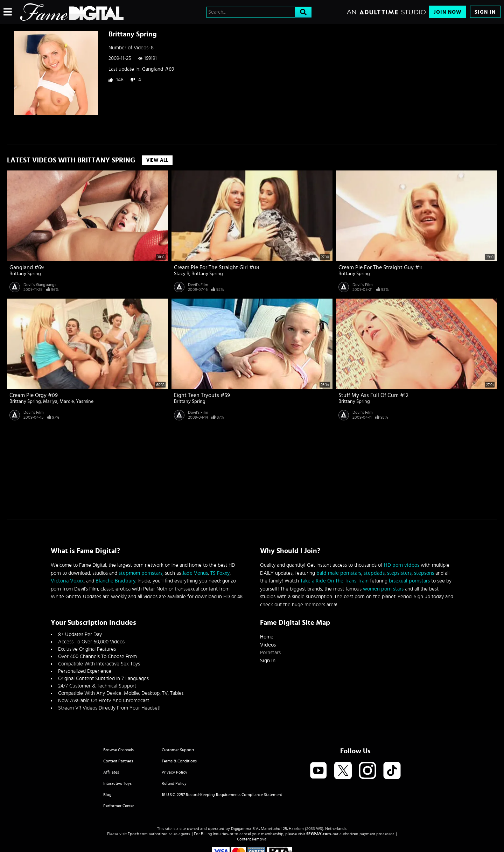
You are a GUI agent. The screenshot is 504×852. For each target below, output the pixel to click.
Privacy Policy (174, 772)
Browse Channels (118, 750)
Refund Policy (174, 783)
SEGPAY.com (318, 834)
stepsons (424, 573)
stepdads (374, 573)
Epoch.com (138, 834)
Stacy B (182, 274)
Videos (268, 645)
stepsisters (399, 573)
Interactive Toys (117, 783)
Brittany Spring (25, 274)
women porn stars (383, 589)
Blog (107, 795)
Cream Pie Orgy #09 (34, 395)
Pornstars (270, 653)
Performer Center (119, 806)
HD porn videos (402, 565)
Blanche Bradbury (115, 581)
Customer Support (178, 750)
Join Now (448, 12)
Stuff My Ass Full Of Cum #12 (373, 395)
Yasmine (85, 401)
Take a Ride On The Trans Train (334, 581)
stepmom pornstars (141, 573)
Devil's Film (198, 285)
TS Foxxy (220, 573)
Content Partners (118, 761)
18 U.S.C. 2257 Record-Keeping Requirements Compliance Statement (222, 795)
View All (157, 160)
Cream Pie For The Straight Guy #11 (380, 267)
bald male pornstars (339, 573)
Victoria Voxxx (67, 581)
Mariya (50, 401)
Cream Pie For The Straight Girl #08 (217, 267)
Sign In (485, 12)
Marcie (67, 401)
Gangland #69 (158, 69)
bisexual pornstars (409, 581)
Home (267, 637)
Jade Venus (195, 573)
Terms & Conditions (179, 761)
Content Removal (252, 839)
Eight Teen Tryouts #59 (202, 395)
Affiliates (111, 772)
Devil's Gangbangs (40, 285)
